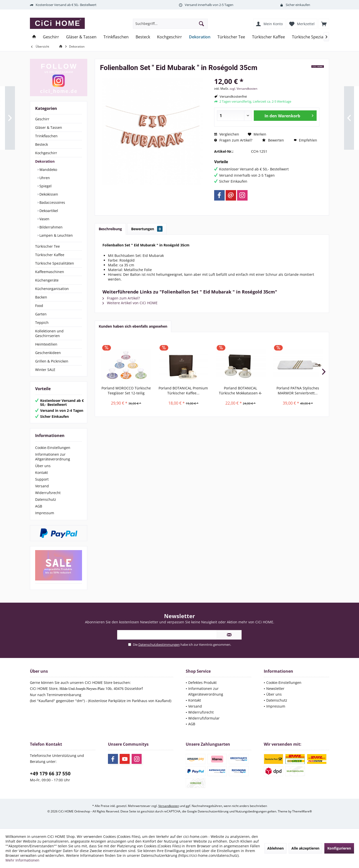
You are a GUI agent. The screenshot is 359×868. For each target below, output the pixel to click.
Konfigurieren (339, 848)
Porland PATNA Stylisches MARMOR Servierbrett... (298, 391)
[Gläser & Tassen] (81, 37)
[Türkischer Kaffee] (269, 37)
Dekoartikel (48, 211)
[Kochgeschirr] (170, 37)
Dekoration (45, 161)
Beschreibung (110, 229)
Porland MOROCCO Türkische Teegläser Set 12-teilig (126, 391)
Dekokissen (48, 194)
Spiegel (45, 186)
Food (39, 306)
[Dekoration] (200, 37)
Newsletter (275, 688)
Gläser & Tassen (49, 127)
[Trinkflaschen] (116, 37)
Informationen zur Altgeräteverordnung (53, 457)
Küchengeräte (47, 280)
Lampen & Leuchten (56, 235)
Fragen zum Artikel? (233, 140)
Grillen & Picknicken (52, 361)
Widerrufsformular (204, 718)
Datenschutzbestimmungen (159, 645)
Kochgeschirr (46, 153)
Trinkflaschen (46, 136)
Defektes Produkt (202, 683)
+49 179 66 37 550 (50, 774)
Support (42, 479)
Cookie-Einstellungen (53, 448)
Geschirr (42, 119)
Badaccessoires (52, 202)
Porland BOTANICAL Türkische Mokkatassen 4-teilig (240, 391)
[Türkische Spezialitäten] (314, 37)
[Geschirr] (51, 37)
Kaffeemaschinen (50, 272)
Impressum (45, 513)
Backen (41, 297)
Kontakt (42, 472)
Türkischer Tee (47, 246)
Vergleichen (227, 134)
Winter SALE (45, 370)
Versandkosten (169, 806)
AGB (39, 506)
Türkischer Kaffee (50, 255)
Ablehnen (275, 848)
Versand (42, 486)
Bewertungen (147, 229)
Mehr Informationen (22, 860)
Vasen (44, 219)
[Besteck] (143, 37)
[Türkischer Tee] (231, 37)
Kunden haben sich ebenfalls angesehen (133, 326)
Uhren (44, 178)
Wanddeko (48, 170)
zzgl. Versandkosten (243, 89)
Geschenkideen (48, 353)
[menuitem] (324, 24)
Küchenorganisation (52, 289)
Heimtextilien (46, 344)
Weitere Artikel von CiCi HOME (130, 303)
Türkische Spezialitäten (55, 263)
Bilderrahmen (50, 227)
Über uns (43, 466)
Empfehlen (305, 140)
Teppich (42, 323)
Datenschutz (46, 499)
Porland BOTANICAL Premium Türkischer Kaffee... (183, 391)
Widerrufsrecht (48, 493)
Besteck (42, 144)
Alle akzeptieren (305, 848)
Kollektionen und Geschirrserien (49, 333)
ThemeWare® (302, 811)
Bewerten (273, 140)
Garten (41, 314)
